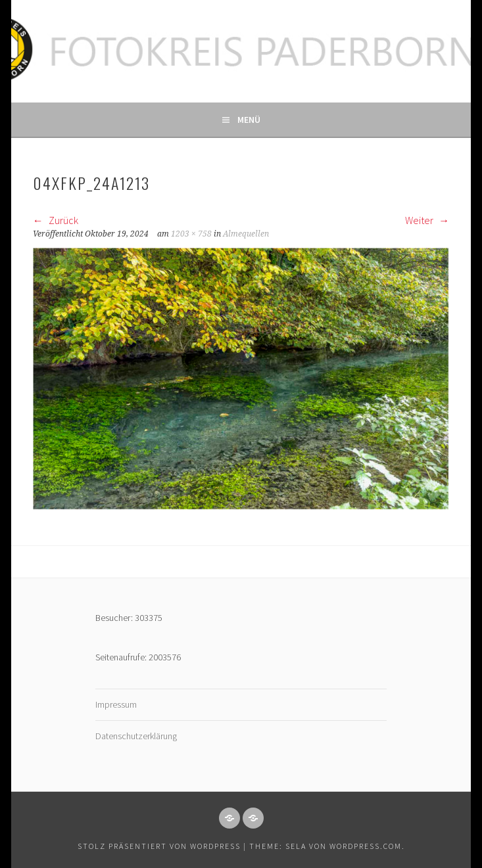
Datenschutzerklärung (136, 736)
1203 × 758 (191, 234)
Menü (249, 120)
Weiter (427, 220)
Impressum (116, 704)
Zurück (56, 220)
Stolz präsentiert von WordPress (159, 846)
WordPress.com (366, 846)
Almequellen (246, 234)
